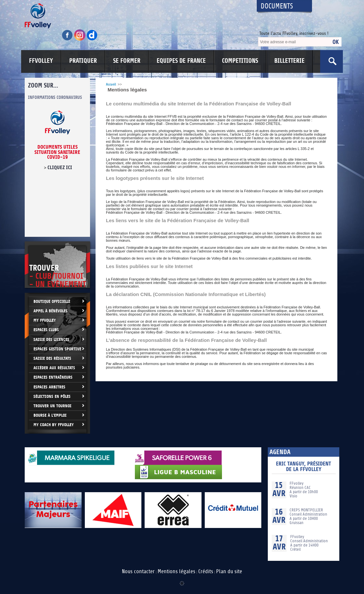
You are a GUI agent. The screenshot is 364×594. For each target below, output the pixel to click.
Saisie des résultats (52, 358)
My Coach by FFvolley (54, 425)
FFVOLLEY (41, 61)
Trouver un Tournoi (52, 406)
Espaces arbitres (49, 387)
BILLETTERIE (289, 61)
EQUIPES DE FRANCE (181, 61)
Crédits (206, 572)
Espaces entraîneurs (53, 377)
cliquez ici (60, 168)
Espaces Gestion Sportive (57, 349)
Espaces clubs (46, 330)
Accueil (111, 84)
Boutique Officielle (52, 301)
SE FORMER (127, 61)
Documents (277, 6)
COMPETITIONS (240, 61)
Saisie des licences (51, 339)
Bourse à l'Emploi (50, 415)
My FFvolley (45, 320)
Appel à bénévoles (51, 311)
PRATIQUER (83, 61)
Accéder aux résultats (54, 368)
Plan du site (229, 572)
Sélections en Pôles (52, 396)
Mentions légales (176, 572)
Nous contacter (138, 572)
